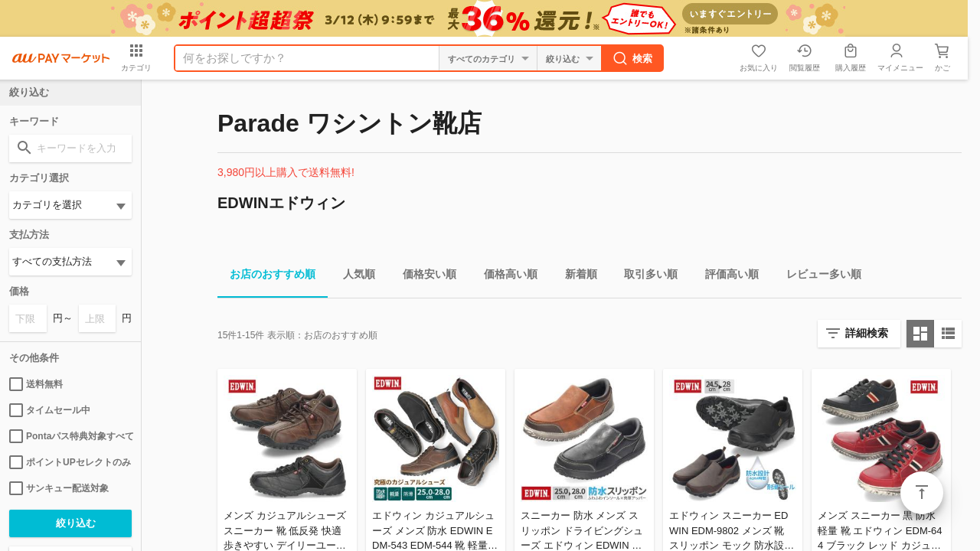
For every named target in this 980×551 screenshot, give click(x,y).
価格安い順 (423, 277)
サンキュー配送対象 (59, 488)
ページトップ (922, 493)
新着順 (575, 277)
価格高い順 (505, 277)
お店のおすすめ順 (266, 277)
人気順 (353, 277)
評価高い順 (726, 277)
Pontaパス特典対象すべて (70, 436)
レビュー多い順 (818, 277)
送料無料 (36, 384)
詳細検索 (867, 333)
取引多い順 (645, 277)
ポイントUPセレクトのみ (70, 462)
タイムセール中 (50, 410)
